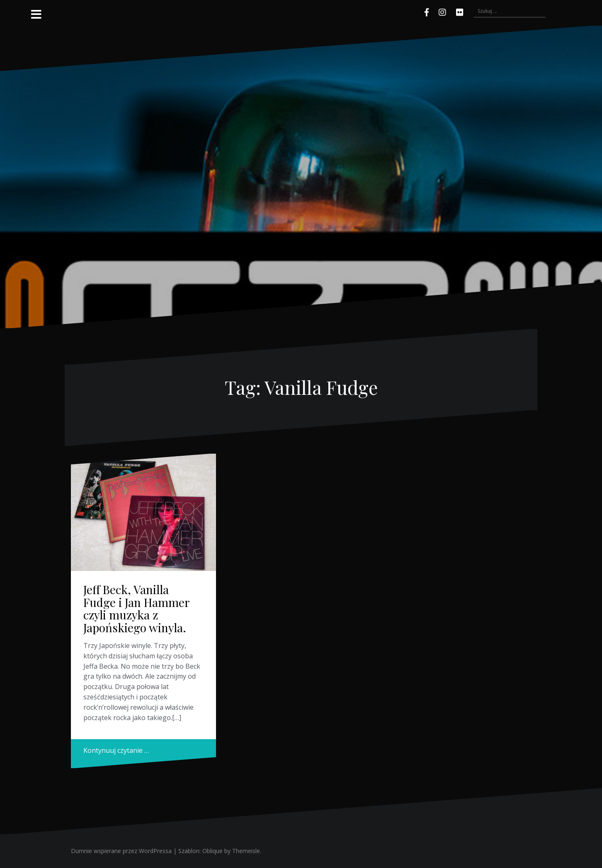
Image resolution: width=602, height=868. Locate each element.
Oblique (212, 851)
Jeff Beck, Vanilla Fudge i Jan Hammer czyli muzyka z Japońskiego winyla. (136, 608)
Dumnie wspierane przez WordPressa (121, 851)
